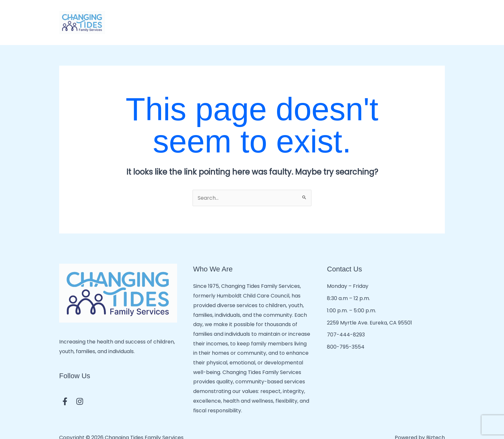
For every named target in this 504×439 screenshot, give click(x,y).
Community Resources (381, 17)
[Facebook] (65, 389)
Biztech (436, 426)
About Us (152, 17)
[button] (194, 17)
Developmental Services (232, 17)
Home (128, 17)
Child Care (183, 17)
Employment (428, 17)
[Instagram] (80, 389)
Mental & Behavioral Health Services (307, 17)
